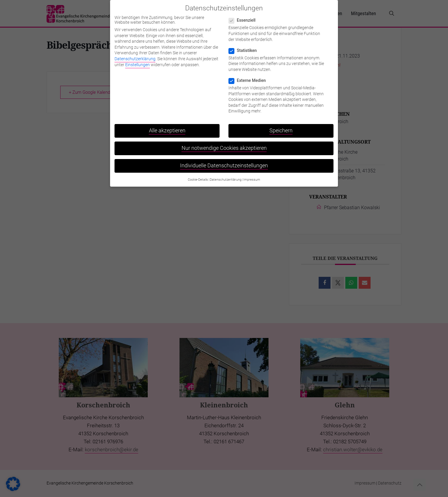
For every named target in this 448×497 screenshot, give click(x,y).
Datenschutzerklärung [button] (226, 176)
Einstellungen (138, 61)
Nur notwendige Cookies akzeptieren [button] (224, 145)
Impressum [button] (252, 176)
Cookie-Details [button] (198, 176)
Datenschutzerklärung (135, 55)
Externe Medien (250, 77)
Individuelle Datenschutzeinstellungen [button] (224, 162)
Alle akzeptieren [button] (167, 127)
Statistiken (245, 47)
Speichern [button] (281, 127)
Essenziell (244, 17)
